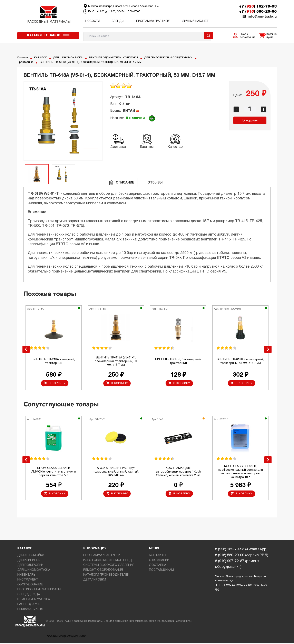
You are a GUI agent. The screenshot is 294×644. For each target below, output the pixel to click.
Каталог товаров (44, 36)
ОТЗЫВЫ (152, 183)
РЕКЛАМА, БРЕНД (30, 610)
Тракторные (26, 62)
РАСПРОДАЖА (28, 605)
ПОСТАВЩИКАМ (161, 570)
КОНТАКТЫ (158, 556)
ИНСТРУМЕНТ (28, 580)
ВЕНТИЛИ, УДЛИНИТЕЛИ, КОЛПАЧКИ (117, 58)
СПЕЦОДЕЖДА (29, 595)
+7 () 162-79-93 (258, 7)
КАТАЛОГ (41, 58)
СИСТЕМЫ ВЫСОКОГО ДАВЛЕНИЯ (109, 565)
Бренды (118, 21)
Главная (23, 58)
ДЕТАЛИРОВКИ (95, 580)
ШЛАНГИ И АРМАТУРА (34, 600)
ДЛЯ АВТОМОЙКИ (31, 556)
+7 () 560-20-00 (258, 12)
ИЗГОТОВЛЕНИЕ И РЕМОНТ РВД (108, 561)
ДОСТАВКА (158, 565)
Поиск (209, 36)
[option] (63, 121)
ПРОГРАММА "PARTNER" (153, 21)
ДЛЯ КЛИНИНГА (28, 561)
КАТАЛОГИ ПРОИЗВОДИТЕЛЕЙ (106, 575)
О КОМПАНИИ (159, 561)
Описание (122, 183)
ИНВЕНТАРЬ (26, 575)
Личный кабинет (195, 21)
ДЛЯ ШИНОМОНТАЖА (69, 58)
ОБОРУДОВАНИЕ (30, 585)
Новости (93, 21)
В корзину (250, 121)
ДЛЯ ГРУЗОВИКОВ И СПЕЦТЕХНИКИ (175, 58)
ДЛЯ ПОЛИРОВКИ (30, 565)
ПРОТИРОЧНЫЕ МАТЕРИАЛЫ (39, 590)
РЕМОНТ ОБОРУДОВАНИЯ (103, 570)
